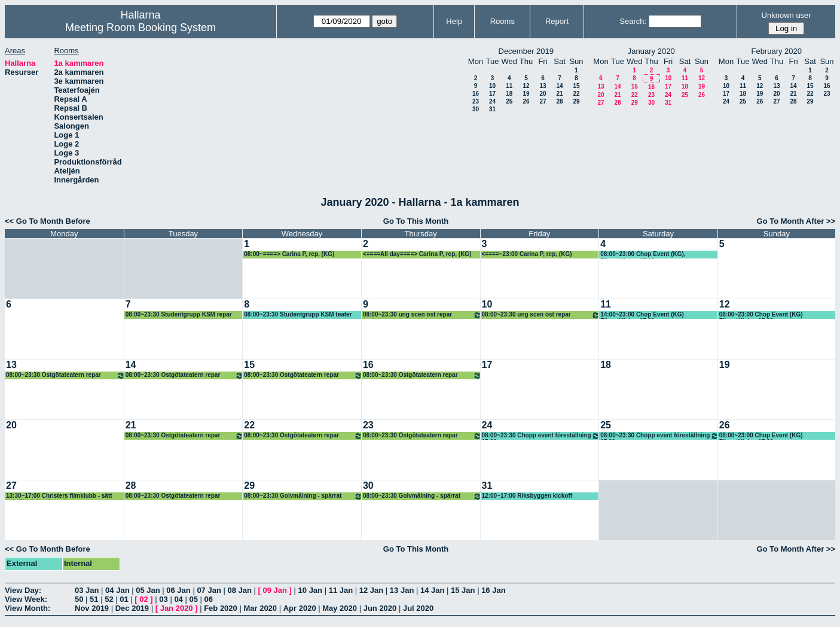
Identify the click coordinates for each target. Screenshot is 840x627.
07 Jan (209, 590)
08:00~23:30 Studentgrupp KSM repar (179, 314)
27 (543, 101)
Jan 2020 (177, 608)
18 (509, 94)
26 (526, 101)
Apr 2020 (300, 608)
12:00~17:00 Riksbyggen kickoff (527, 496)
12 (526, 86)
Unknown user (786, 15)
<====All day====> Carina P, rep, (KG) (417, 254)
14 (559, 86)
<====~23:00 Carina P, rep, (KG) (527, 254)
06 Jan (178, 590)
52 (109, 599)
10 (492, 86)
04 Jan (117, 590)
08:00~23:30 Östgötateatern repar (65, 375)
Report (557, 21)
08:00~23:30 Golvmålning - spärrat (303, 496)
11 (509, 86)
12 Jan (371, 590)
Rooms (503, 21)
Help (454, 21)
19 (526, 94)
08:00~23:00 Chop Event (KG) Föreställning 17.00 (761, 315)
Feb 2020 (221, 608)
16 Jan (493, 590)
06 (209, 599)
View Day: (23, 590)
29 (576, 101)
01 (124, 599)
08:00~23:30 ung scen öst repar (422, 315)
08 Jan (239, 590)
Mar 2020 (260, 608)
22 (576, 94)
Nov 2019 (92, 608)
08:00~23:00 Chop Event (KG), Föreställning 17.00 (643, 255)
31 (492, 109)
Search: (633, 21)
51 (94, 599)
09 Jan (275, 590)
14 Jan (432, 590)
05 (193, 599)
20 (543, 94)
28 (559, 101)
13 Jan (402, 590)
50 (79, 599)
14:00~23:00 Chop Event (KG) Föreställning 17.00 (642, 315)
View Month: (28, 608)
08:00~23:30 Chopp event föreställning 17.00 (541, 436)
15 (576, 86)
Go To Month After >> (796, 221)
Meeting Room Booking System (140, 28)
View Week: (26, 599)
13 (543, 86)
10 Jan (310, 590)
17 (492, 94)
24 (492, 101)
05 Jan (148, 590)
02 (143, 599)
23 (476, 101)
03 (163, 599)
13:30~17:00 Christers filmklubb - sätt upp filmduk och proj (59, 496)
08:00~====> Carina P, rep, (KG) (289, 254)
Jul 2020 (418, 608)
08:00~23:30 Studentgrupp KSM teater (298, 314)
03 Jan (87, 590)
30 (476, 109)
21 (559, 94)
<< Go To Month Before (48, 221)
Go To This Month (416, 221)
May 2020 (340, 608)
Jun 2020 (380, 608)
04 (178, 599)
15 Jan (463, 590)
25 (509, 101)
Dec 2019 (132, 608)
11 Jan (341, 590)
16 (476, 94)
